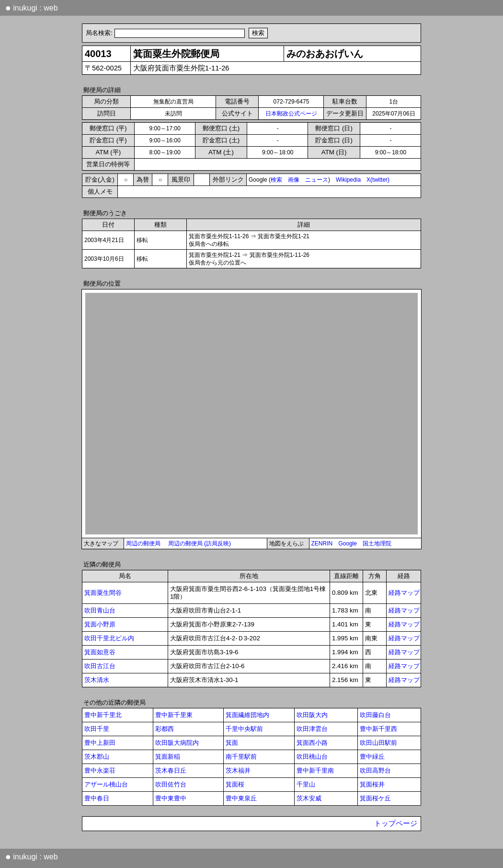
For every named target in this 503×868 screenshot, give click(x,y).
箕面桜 (235, 784)
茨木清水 (97, 680)
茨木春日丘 (171, 770)
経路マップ (404, 593)
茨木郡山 (97, 757)
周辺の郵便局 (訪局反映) (200, 544)
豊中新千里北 (103, 715)
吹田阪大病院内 (177, 743)
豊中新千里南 (315, 770)
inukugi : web (32, 8)
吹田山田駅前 (378, 743)
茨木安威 (309, 798)
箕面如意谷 (100, 652)
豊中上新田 (100, 743)
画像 (294, 180)
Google (348, 544)
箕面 (232, 743)
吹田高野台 (375, 770)
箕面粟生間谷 (103, 593)
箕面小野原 (100, 624)
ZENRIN (322, 544)
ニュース (317, 180)
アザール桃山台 (106, 784)
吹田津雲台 (312, 729)
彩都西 (165, 729)
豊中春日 (97, 798)
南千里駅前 (241, 757)
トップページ (396, 823)
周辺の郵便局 (143, 544)
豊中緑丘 (372, 757)
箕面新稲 (168, 757)
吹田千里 (97, 729)
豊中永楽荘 (100, 770)
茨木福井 (238, 770)
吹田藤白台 (375, 715)
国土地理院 (377, 544)
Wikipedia (348, 180)
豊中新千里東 (174, 715)
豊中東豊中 (171, 798)
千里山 (306, 784)
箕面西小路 (312, 743)
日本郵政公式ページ (291, 114)
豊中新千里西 (378, 729)
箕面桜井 (372, 784)
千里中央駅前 (244, 729)
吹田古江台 (100, 666)
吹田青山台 (100, 610)
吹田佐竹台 (171, 784)
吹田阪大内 (312, 715)
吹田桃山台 (312, 757)
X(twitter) (378, 180)
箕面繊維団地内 (247, 715)
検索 (276, 180)
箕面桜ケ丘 (375, 798)
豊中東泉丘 (241, 798)
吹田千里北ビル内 (109, 638)
